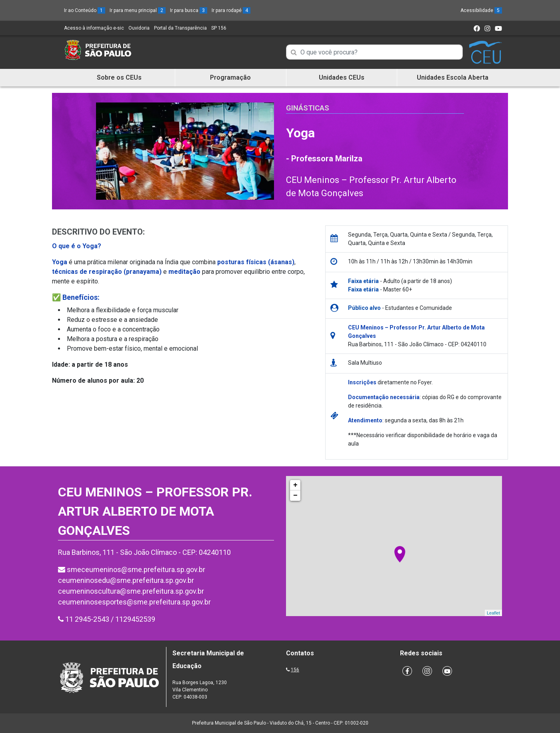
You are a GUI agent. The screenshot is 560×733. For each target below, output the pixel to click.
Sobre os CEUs (119, 77)
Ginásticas (308, 108)
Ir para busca (189, 10)
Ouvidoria (139, 28)
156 (295, 670)
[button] (183, 297)
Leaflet (493, 613)
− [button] (295, 496)
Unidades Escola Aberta (453, 77)
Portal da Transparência (180, 28)
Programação (230, 77)
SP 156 (219, 28)
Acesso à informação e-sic (94, 28)
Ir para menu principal (138, 10)
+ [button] (295, 485)
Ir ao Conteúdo (85, 10)
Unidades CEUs (342, 77)
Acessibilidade (481, 10)
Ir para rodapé (231, 10)
